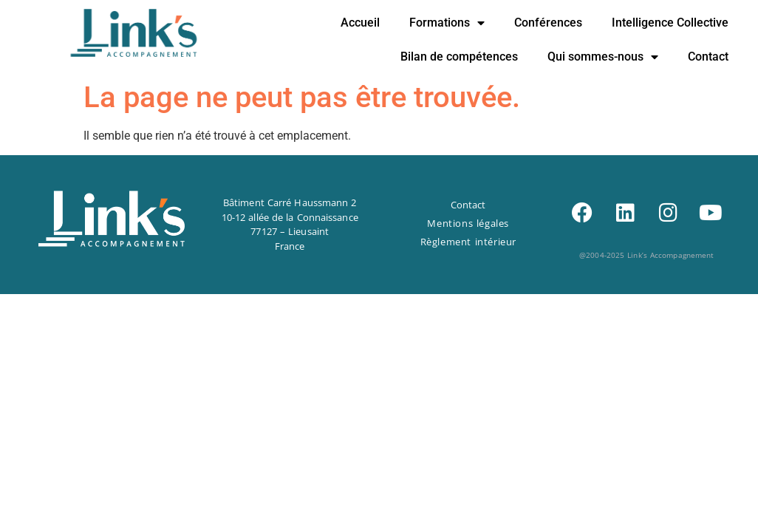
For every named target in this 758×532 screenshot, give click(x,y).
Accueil (360, 23)
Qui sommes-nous (603, 57)
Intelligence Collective (670, 23)
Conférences (548, 23)
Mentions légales (468, 223)
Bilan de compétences (459, 57)
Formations (447, 23)
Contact (708, 57)
